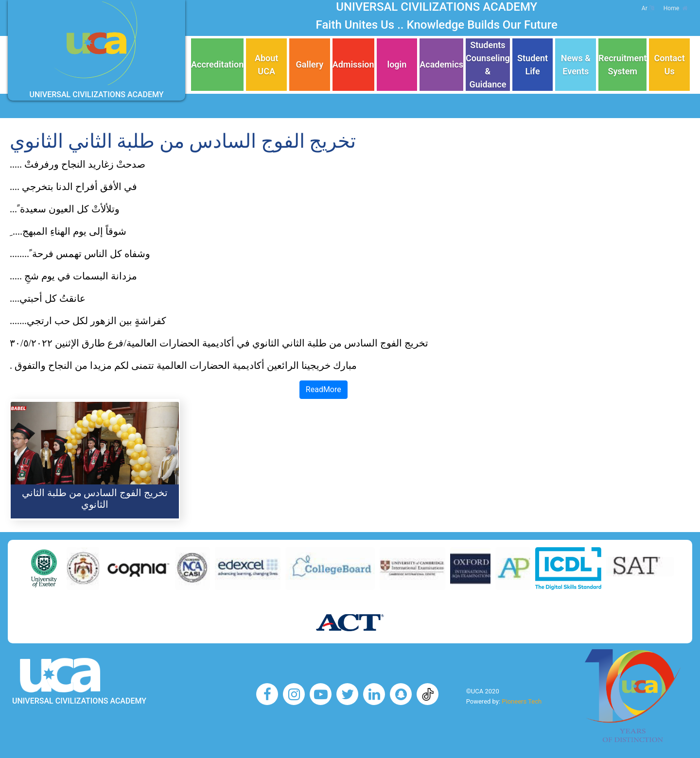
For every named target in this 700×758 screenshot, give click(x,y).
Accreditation (217, 64)
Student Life (533, 65)
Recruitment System (622, 65)
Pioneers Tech (522, 701)
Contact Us (670, 65)
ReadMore (324, 389)
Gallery (310, 64)
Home (675, 8)
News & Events (576, 65)
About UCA (266, 65)
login (397, 64)
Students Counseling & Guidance (488, 65)
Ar (648, 8)
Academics (441, 64)
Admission (353, 64)
